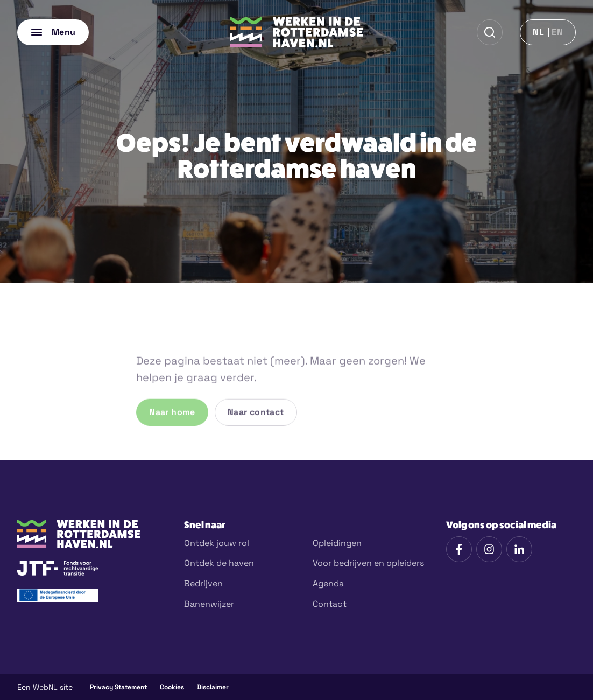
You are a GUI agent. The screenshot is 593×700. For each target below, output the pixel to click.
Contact (330, 604)
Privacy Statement (118, 687)
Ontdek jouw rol (217, 543)
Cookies (172, 687)
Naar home (172, 433)
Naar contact (256, 433)
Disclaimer (213, 687)
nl (538, 32)
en (557, 32)
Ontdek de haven (219, 563)
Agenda (328, 583)
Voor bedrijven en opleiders (368, 563)
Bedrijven (203, 583)
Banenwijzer (209, 604)
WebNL (45, 687)
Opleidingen (337, 543)
